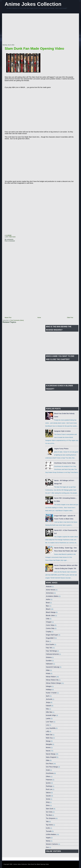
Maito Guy (49, 738)
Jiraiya (48, 702)
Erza (47, 641)
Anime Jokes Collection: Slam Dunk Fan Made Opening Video (31, 864)
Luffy (47, 731)
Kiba (47, 709)
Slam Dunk (12, 237)
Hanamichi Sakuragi (53, 667)
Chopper (49, 622)
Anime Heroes (51, 590)
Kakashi (49, 706)
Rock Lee (49, 789)
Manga (48, 741)
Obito (48, 760)
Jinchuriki (49, 699)
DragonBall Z (50, 638)
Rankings (49, 786)
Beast (48, 603)
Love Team (49, 722)
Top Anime (49, 825)
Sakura (48, 793)
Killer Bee (49, 712)
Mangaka (49, 744)
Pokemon (49, 780)
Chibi (48, 619)
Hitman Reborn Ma (52, 680)
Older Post (70, 318)
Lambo (48, 719)
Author (48, 599)
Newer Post (8, 318)
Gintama (49, 657)
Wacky (48, 841)
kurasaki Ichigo (51, 715)
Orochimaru (50, 773)
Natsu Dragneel (51, 757)
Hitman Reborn (51, 677)
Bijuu (47, 606)
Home (39, 318)
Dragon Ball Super (52, 635)
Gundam (49, 661)
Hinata (48, 673)
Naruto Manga (51, 754)
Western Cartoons (52, 844)
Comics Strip (50, 628)
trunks (48, 828)
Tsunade (49, 831)
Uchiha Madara (51, 834)
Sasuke (48, 796)
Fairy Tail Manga (51, 651)
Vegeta (48, 838)
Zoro (47, 847)
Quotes (48, 783)
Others (48, 776)
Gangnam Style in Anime (62, 431)
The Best (49, 815)
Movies (48, 747)
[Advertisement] (39, 29)
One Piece (49, 764)
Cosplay (49, 632)
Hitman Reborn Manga (53, 683)
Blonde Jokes (50, 615)
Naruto (48, 751)
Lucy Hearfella (51, 728)
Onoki (48, 770)
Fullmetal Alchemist (52, 654)
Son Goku (49, 812)
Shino (48, 805)
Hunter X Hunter (51, 693)
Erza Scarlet (50, 644)
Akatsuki (49, 587)
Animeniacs (50, 593)
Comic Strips (50, 625)
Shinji (48, 802)
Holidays (49, 690)
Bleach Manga (51, 612)
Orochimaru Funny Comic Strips (65, 463)
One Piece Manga (52, 767)
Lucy (47, 725)
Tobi (47, 822)
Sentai (48, 799)
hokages (49, 686)
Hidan (48, 670)
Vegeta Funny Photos (61, 449)
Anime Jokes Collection (33, 4)
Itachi (48, 696)
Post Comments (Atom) (17, 320)
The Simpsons (51, 818)
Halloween (49, 664)
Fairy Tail (49, 648)
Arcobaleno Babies (52, 596)
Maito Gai (49, 735)
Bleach (48, 609)
